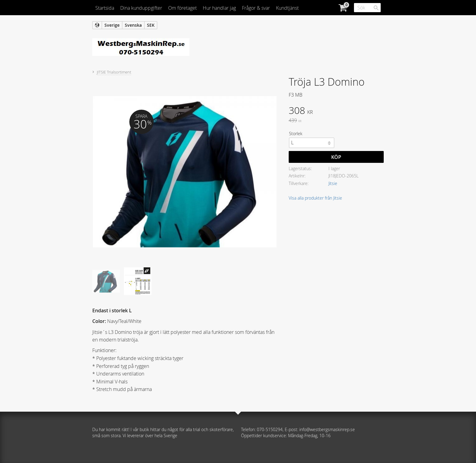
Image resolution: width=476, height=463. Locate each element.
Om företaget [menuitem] (182, 8)
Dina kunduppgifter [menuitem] (141, 8)
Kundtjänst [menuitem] (287, 8)
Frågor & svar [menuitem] (256, 8)
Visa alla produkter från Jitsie (315, 198)
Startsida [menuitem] (105, 8)
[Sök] (376, 8)
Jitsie (333, 183)
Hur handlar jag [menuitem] (219, 8)
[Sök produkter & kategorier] (367, 8)
